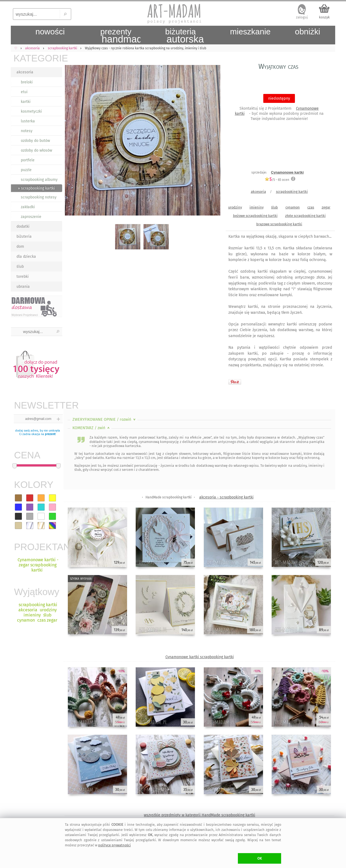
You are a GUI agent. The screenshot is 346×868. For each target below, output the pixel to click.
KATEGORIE (38, 58)
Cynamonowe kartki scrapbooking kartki (200, 657)
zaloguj (302, 17)
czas (311, 207)
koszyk (324, 17)
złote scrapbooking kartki (305, 216)
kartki (26, 102)
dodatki (23, 226)
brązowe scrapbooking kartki (279, 224)
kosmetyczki (31, 111)
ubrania (23, 287)
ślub (20, 267)
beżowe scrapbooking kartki (255, 216)
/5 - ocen (277, 180)
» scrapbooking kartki (36, 188)
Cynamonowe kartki (287, 172)
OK (260, 858)
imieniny (257, 207)
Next (212, 141)
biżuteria (24, 236)
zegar (326, 207)
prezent (50, 434)
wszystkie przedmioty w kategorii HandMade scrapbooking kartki (199, 815)
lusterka (28, 121)
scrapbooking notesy (39, 197)
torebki (23, 277)
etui (24, 92)
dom (20, 247)
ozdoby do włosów (36, 150)
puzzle (26, 170)
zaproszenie (31, 217)
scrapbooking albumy (39, 180)
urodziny (235, 207)
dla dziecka (26, 257)
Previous (72, 141)
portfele (28, 160)
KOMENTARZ (92, 428)
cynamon (293, 207)
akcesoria (25, 72)
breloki (27, 82)
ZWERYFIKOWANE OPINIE (104, 420)
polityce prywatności (114, 845)
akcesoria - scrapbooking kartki (226, 497)
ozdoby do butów (35, 141)
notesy (27, 131)
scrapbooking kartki (292, 192)
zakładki (28, 207)
